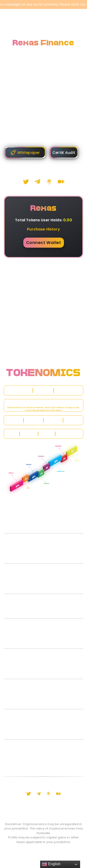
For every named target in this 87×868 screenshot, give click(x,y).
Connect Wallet (44, 243)
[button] (43, 526)
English (51, 864)
